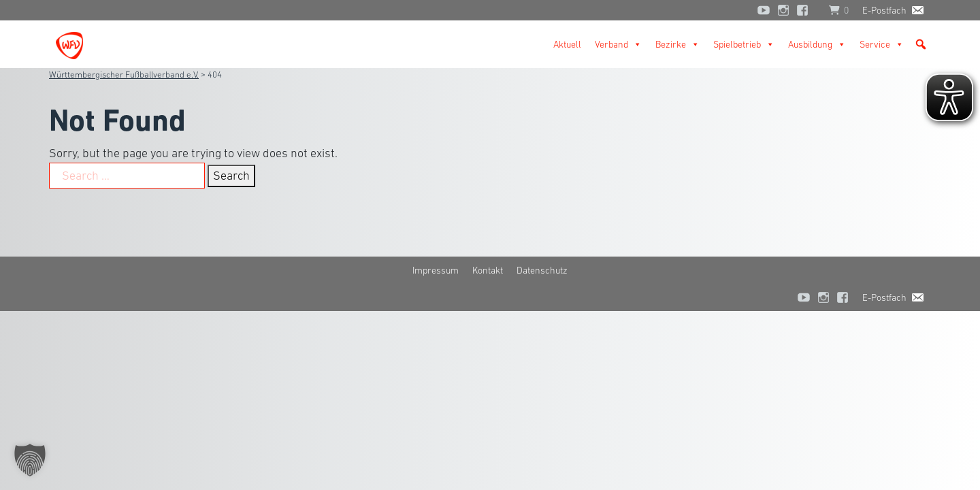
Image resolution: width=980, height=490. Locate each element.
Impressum (436, 270)
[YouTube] (764, 10)
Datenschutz (542, 270)
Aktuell (567, 44)
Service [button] (882, 44)
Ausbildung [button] (817, 44)
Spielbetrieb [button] (744, 44)
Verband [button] (618, 44)
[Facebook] (806, 10)
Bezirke (677, 44)
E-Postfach (884, 10)
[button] (921, 44)
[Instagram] (783, 10)
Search (231, 176)
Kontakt (488, 270)
